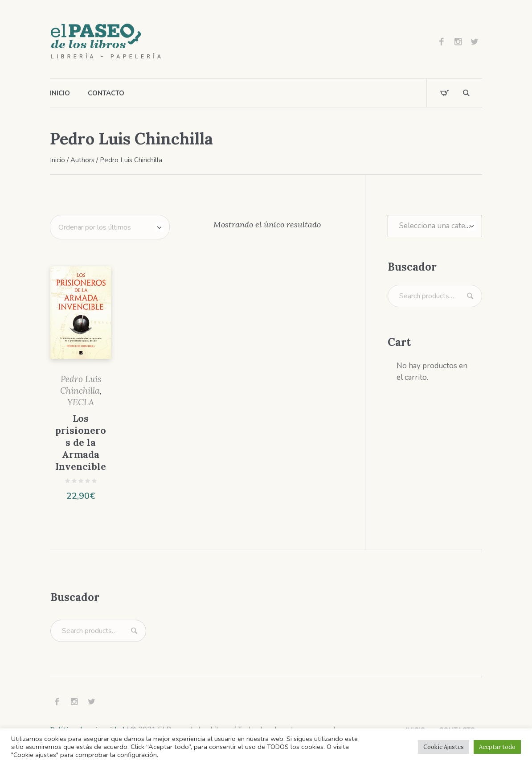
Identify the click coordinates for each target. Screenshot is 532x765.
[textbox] (435, 226)
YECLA (81, 402)
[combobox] (435, 226)
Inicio (57, 160)
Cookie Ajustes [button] (444, 747)
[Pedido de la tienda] (110, 227)
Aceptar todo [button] (497, 747)
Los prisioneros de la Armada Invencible (81, 442)
